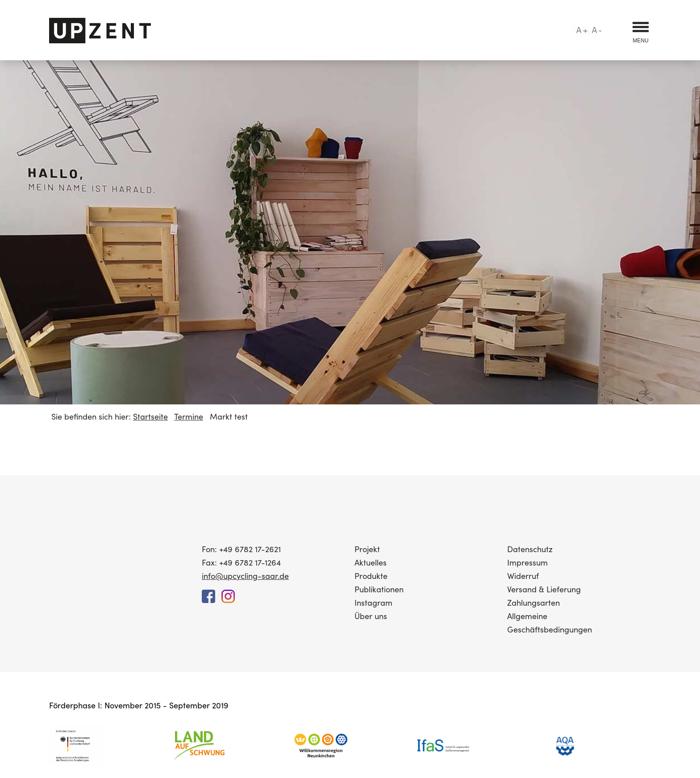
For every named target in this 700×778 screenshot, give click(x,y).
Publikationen (379, 589)
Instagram (373, 602)
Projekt (367, 549)
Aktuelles (371, 562)
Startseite (150, 416)
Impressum (527, 562)
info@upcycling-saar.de (245, 576)
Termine (189, 416)
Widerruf (523, 576)
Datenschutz (530, 549)
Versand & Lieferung (544, 589)
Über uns (371, 616)
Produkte (371, 576)
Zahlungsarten (533, 602)
